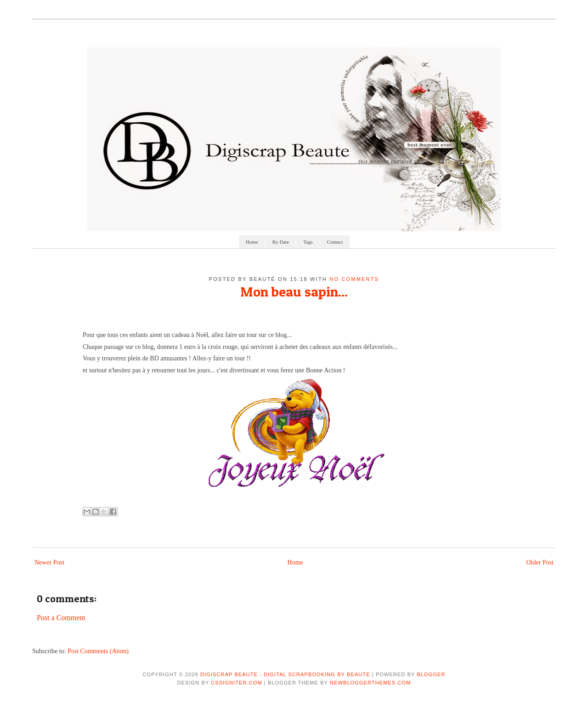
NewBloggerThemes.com (370, 683)
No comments (354, 279)
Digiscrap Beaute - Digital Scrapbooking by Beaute (285, 674)
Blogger (431, 674)
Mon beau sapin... (294, 291)
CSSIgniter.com (236, 683)
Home (252, 242)
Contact (335, 242)
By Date (281, 242)
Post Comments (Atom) (98, 651)
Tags (308, 242)
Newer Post (49, 562)
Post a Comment (61, 618)
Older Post (540, 562)
